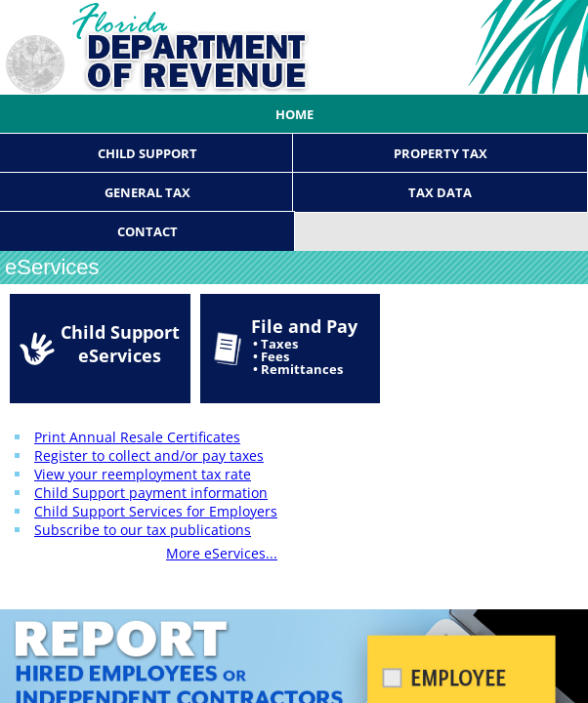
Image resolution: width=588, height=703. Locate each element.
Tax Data (440, 192)
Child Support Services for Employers (156, 511)
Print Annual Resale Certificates (137, 437)
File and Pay (304, 346)
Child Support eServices (120, 344)
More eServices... (222, 553)
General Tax (147, 192)
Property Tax (441, 153)
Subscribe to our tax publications (143, 530)
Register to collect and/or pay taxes (149, 455)
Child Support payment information (151, 493)
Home (294, 114)
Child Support (147, 153)
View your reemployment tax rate (143, 474)
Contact (147, 231)
